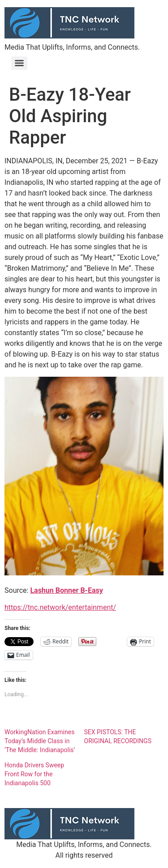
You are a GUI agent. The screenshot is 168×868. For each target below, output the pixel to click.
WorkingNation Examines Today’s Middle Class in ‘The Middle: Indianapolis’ (40, 741)
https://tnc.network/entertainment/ (60, 607)
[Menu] (19, 63)
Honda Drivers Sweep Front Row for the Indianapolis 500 (34, 774)
